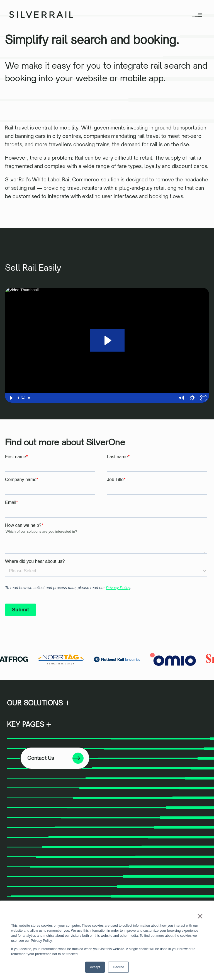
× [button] (200, 916)
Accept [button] (95, 967)
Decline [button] (118, 967)
